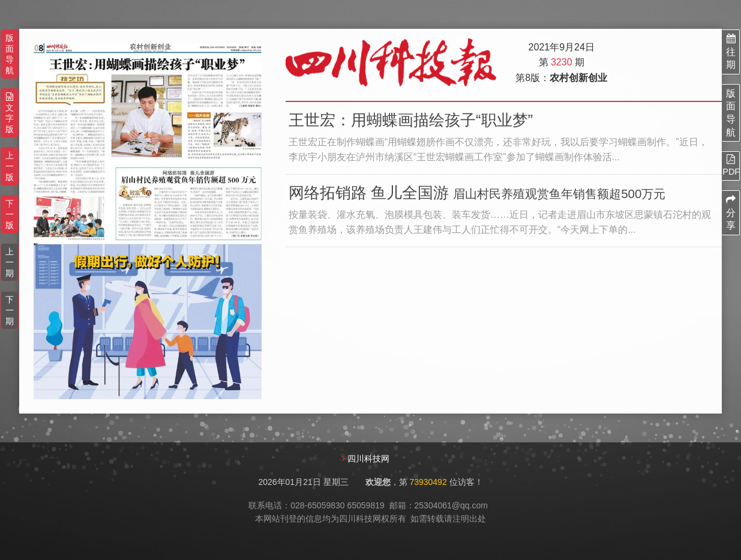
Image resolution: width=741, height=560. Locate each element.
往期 (731, 52)
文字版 (10, 113)
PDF (731, 165)
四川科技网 (368, 459)
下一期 (10, 310)
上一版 (10, 166)
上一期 (10, 262)
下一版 (10, 214)
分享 (731, 212)
